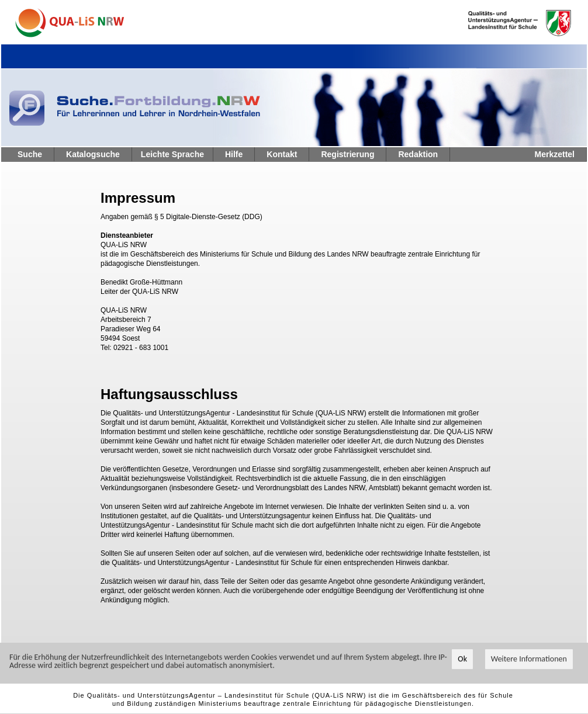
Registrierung (347, 154)
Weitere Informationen (529, 659)
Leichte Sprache (172, 154)
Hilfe (234, 154)
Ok (462, 659)
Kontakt (282, 154)
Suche (30, 154)
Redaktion (418, 154)
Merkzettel (555, 154)
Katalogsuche (93, 154)
